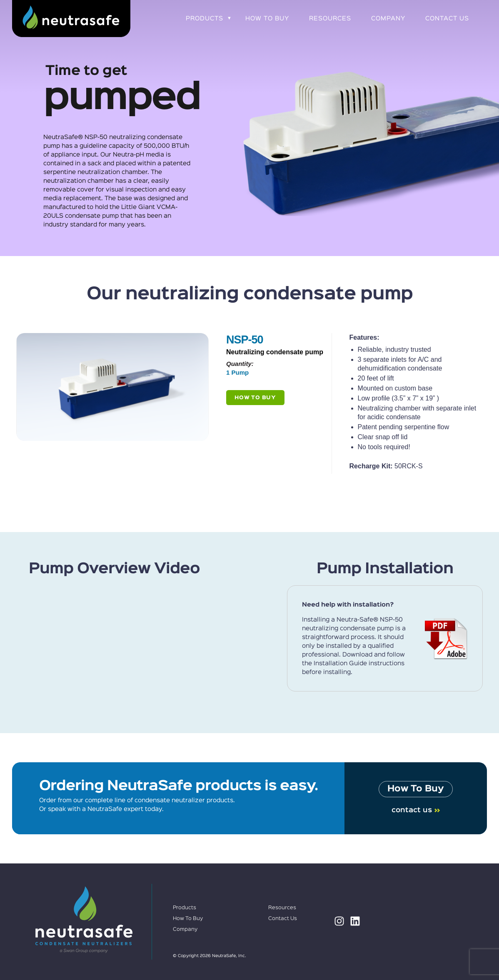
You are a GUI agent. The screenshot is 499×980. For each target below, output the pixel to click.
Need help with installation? (348, 605)
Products (205, 19)
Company (388, 19)
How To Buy (267, 19)
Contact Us (447, 19)
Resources (330, 19)
